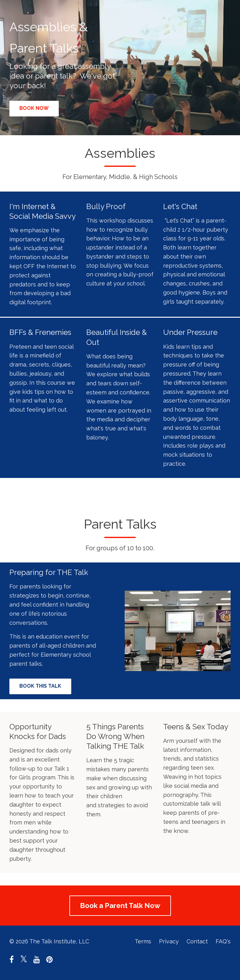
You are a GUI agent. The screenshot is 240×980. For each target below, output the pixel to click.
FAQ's (223, 941)
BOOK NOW (34, 108)
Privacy (169, 941)
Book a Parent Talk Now (120, 906)
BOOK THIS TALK (40, 686)
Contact (197, 941)
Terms (143, 941)
